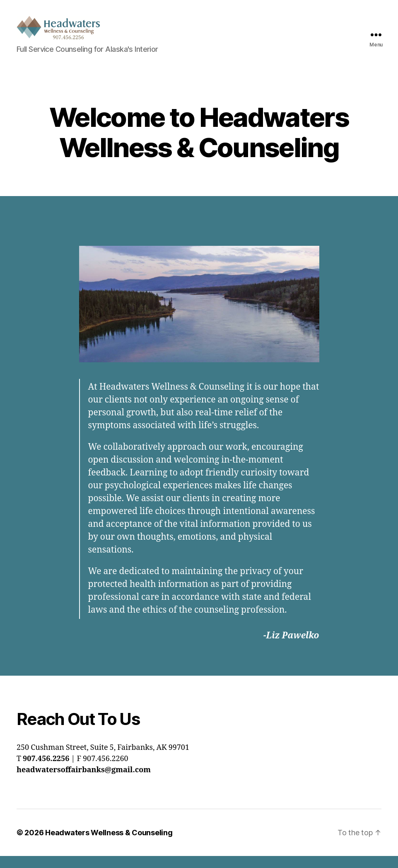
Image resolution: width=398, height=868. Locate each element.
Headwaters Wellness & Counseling (109, 845)
